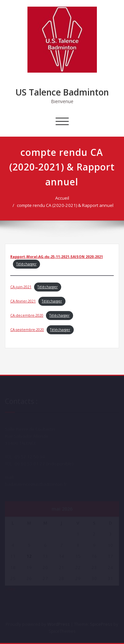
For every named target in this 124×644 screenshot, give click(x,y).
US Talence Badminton (62, 92)
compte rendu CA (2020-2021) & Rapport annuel (66, 205)
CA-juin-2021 (21, 287)
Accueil (63, 198)
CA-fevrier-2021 (23, 301)
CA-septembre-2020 (27, 330)
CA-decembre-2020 (27, 315)
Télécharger (26, 264)
